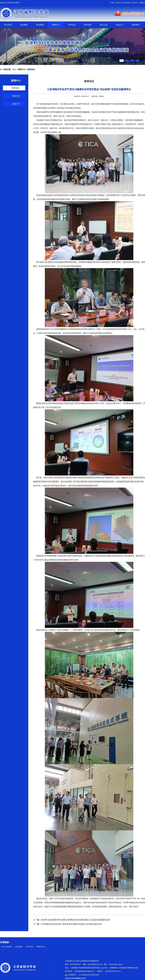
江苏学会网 (29, 947)
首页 (14, 69)
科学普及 (88, 25)
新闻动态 (15, 88)
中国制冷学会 (41, 947)
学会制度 (40, 25)
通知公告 (16, 96)
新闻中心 (56, 25)
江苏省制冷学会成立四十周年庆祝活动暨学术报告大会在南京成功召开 (72, 924)
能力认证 (104, 25)
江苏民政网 (19, 947)
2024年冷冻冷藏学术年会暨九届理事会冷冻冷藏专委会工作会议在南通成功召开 (76, 920)
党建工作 (16, 104)
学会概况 (24, 25)
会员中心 (120, 25)
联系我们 (136, 25)
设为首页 (134, 3)
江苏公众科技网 (6, 947)
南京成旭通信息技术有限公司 (84, 971)
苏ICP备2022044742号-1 (113, 971)
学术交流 (72, 25)
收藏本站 (142, 3)
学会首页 (8, 25)
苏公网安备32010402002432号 (89, 975)
